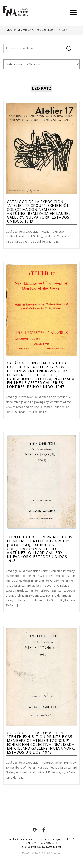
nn (41, 64)
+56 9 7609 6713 (48, 843)
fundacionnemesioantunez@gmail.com (41, 847)
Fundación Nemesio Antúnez (16, 16)
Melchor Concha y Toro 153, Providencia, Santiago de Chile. (39, 839)
